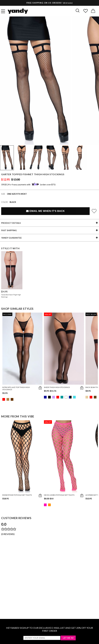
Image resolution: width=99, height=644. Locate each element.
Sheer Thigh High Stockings (57, 387)
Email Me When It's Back (45, 211)
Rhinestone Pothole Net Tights (17, 495)
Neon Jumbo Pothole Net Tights (59, 495)
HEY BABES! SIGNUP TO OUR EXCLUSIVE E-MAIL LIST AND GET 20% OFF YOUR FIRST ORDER (49, 629)
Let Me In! (68, 638)
